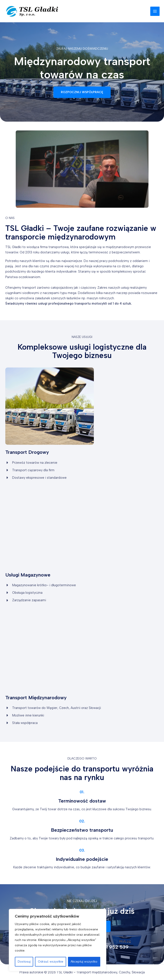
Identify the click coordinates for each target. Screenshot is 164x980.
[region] (58, 940)
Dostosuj (24, 962)
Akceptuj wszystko (84, 962)
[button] (82, 92)
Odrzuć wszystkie (51, 962)
